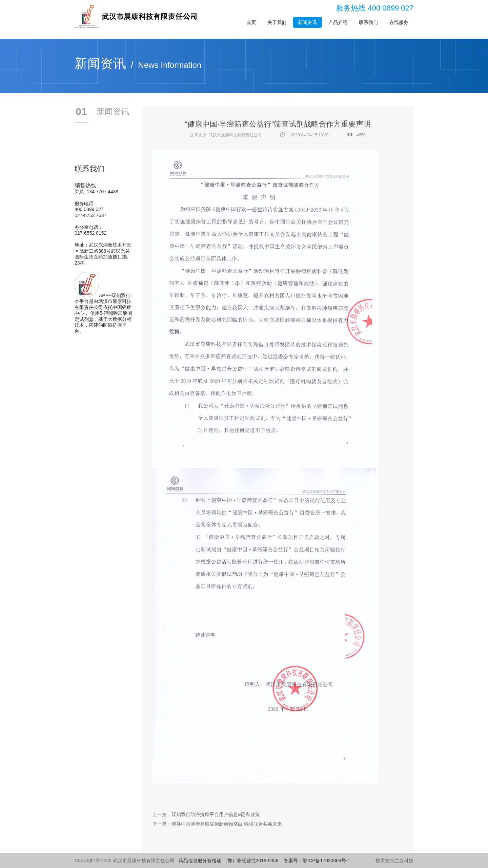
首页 (251, 22)
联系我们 (368, 22)
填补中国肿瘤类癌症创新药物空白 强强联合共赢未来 (227, 824)
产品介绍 (338, 22)
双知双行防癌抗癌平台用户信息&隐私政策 (216, 814)
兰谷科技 (404, 861)
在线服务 (399, 22)
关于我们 (277, 22)
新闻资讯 (307, 22)
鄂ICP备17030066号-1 (326, 861)
